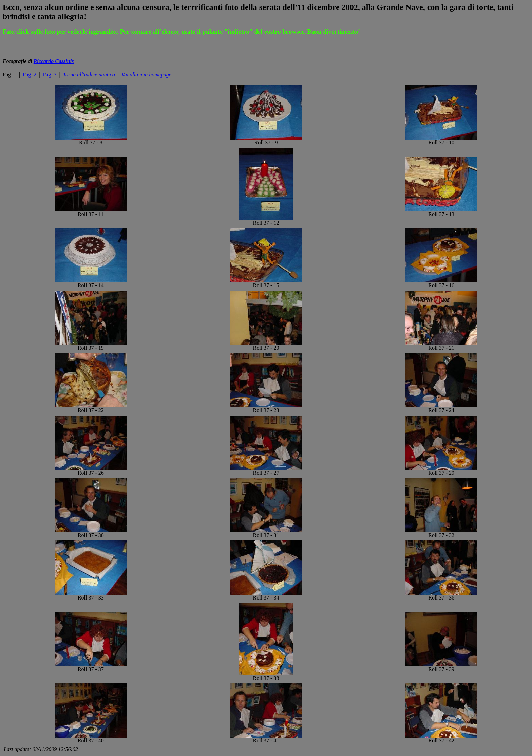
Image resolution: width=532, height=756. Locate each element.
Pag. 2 (30, 75)
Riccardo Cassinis (54, 61)
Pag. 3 (50, 75)
